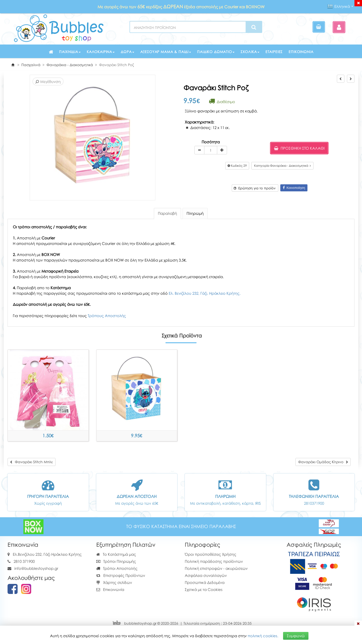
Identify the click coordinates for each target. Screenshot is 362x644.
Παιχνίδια (70, 52)
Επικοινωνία (301, 52)
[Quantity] (211, 150)
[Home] (13, 65)
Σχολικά (250, 52)
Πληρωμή (195, 213)
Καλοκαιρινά (101, 52)
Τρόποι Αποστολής (117, 568)
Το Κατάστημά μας (116, 554)
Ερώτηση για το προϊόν (255, 188)
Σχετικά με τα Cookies (204, 589)
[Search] (254, 27)
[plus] (222, 150)
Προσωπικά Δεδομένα (205, 582)
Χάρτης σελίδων (114, 582)
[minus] (199, 150)
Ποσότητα (211, 142)
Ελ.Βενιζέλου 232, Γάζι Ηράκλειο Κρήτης (47, 554)
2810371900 (314, 503)
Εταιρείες (274, 52)
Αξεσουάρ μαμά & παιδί (166, 52)
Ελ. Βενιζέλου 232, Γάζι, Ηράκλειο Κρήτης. (205, 293)
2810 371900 (24, 561)
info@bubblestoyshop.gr (36, 568)
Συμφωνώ (296, 636)
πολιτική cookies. (263, 636)
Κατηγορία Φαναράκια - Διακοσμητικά (282, 166)
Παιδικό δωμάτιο (216, 52)
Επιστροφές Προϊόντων (121, 575)
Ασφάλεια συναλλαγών (206, 575)
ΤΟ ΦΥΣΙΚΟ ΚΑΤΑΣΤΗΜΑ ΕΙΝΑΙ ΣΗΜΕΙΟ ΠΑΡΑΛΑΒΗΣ (181, 526)
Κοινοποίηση (294, 188)
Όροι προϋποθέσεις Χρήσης (211, 554)
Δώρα (127, 52)
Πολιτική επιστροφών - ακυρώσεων (216, 568)
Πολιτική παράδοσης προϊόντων (214, 561)
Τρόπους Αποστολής (107, 316)
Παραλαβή (167, 213)
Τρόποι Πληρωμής (116, 561)
